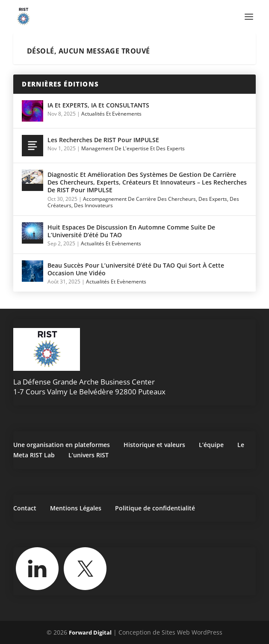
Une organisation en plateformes (62, 445)
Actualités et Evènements (111, 114)
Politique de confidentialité (155, 508)
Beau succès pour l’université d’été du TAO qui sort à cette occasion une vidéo (136, 269)
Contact (25, 508)
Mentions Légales (76, 508)
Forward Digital (90, 632)
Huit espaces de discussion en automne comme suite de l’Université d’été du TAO (131, 231)
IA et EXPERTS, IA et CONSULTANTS (98, 105)
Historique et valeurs (154, 445)
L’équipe (211, 445)
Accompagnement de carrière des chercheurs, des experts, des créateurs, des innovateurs (143, 202)
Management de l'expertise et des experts (133, 148)
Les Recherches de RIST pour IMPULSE (103, 140)
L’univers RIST (89, 455)
